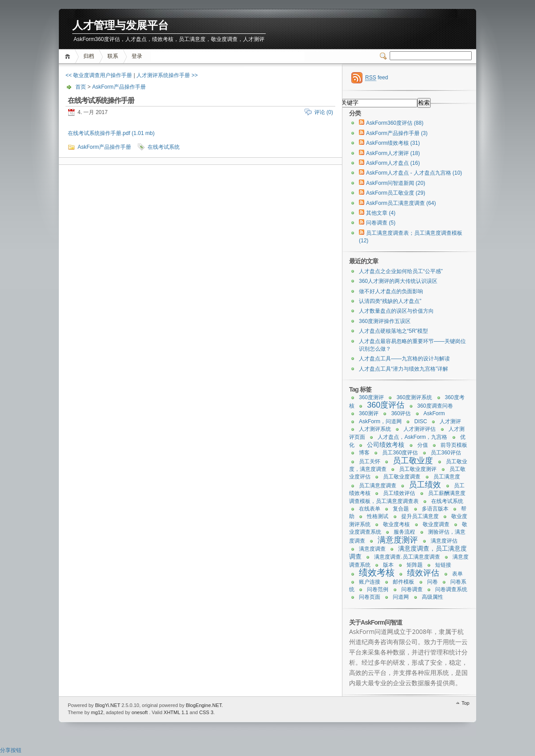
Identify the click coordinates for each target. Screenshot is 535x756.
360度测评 (371, 397)
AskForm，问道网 (380, 421)
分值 (423, 445)
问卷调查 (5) (381, 223)
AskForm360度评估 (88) (395, 123)
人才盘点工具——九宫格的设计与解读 (404, 359)
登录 (137, 56)
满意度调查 (372, 549)
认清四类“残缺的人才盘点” (390, 301)
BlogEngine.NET (204, 705)
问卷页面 (370, 597)
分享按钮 (11, 750)
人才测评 (450, 421)
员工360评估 (446, 453)
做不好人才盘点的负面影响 (391, 291)
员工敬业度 (413, 461)
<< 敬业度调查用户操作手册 (99, 75)
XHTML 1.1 (176, 712)
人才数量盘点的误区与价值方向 (396, 311)
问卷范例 (378, 589)
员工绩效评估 (399, 493)
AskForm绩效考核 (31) (393, 143)
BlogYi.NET (107, 705)
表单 (457, 574)
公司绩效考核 (386, 445)
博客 (364, 453)
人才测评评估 (420, 429)
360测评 (369, 413)
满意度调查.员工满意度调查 (407, 557)
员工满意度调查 (378, 486)
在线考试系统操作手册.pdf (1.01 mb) (111, 133)
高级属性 (432, 597)
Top (465, 703)
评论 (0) (324, 112)
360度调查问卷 (435, 406)
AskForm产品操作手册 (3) (397, 133)
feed (377, 78)
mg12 (97, 712)
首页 (69, 56)
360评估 (401, 413)
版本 (388, 565)
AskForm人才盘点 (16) (393, 163)
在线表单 (370, 509)
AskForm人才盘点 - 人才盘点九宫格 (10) (414, 173)
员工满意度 (447, 477)
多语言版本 (435, 509)
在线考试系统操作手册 (101, 100)
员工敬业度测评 (418, 469)
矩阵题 (415, 565)
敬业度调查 (436, 524)
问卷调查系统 (451, 589)
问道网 (401, 597)
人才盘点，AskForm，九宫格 (412, 437)
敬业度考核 (396, 524)
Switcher (385, 56)
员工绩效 (425, 485)
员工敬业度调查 (402, 477)
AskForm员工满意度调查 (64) (401, 203)
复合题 (401, 509)
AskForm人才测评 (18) (393, 153)
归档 (89, 56)
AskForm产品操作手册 (119, 87)
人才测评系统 (375, 429)
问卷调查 (412, 589)
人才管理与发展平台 (120, 26)
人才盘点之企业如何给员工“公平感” (401, 271)
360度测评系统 (414, 397)
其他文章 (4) (381, 213)
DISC (421, 421)
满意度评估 (444, 541)
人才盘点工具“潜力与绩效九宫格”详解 (403, 369)
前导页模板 (454, 445)
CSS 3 (206, 712)
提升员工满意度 (420, 516)
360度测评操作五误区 (385, 321)
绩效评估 (423, 573)
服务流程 (404, 532)
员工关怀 (370, 462)
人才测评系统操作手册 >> (167, 75)
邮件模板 (403, 582)
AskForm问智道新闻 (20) (396, 183)
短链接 (443, 565)
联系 (113, 56)
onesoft (140, 712)
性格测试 (378, 516)
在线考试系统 (164, 147)
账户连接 (370, 582)
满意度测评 (398, 540)
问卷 (432, 582)
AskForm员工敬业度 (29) (396, 193)
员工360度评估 (400, 453)
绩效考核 (377, 572)
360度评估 (386, 405)
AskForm (434, 413)
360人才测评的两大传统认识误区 (398, 281)
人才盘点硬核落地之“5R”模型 (393, 331)
